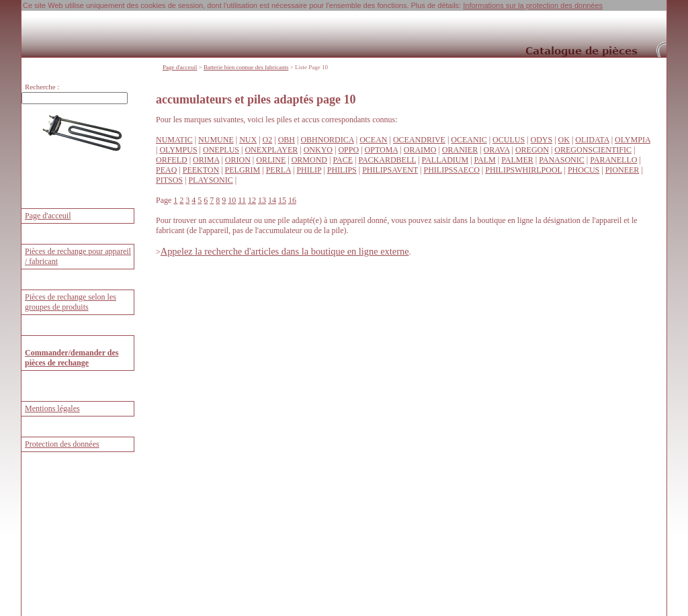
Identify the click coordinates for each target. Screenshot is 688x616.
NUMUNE (216, 140)
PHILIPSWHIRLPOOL (523, 170)
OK (564, 140)
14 (272, 200)
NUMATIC (174, 140)
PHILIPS (342, 170)
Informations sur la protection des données (533, 5)
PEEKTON (201, 170)
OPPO (348, 150)
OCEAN (373, 140)
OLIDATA (592, 140)
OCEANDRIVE (419, 140)
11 (242, 200)
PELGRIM (243, 170)
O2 (268, 140)
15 (282, 200)
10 (232, 200)
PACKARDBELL (387, 160)
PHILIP (309, 170)
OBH (287, 140)
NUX (248, 140)
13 (262, 200)
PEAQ (166, 170)
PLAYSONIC (210, 180)
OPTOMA (382, 150)
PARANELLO (613, 160)
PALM (485, 160)
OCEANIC (469, 140)
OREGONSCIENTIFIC (593, 150)
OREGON (532, 150)
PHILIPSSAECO (451, 170)
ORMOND (309, 160)
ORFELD (172, 160)
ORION (238, 160)
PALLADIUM (445, 160)
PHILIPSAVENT (390, 170)
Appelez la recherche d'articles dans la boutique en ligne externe (285, 251)
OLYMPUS (178, 150)
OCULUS (509, 140)
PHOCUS (584, 170)
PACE (343, 160)
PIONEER (622, 170)
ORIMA (206, 160)
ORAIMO (420, 150)
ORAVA (497, 150)
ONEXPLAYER (271, 150)
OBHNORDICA (327, 140)
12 (252, 200)
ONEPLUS (221, 150)
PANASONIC (562, 160)
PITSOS (169, 180)
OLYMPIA (633, 140)
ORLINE (271, 160)
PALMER (517, 160)
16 (292, 200)
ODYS (541, 140)
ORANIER (460, 150)
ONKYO (318, 150)
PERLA (278, 170)
